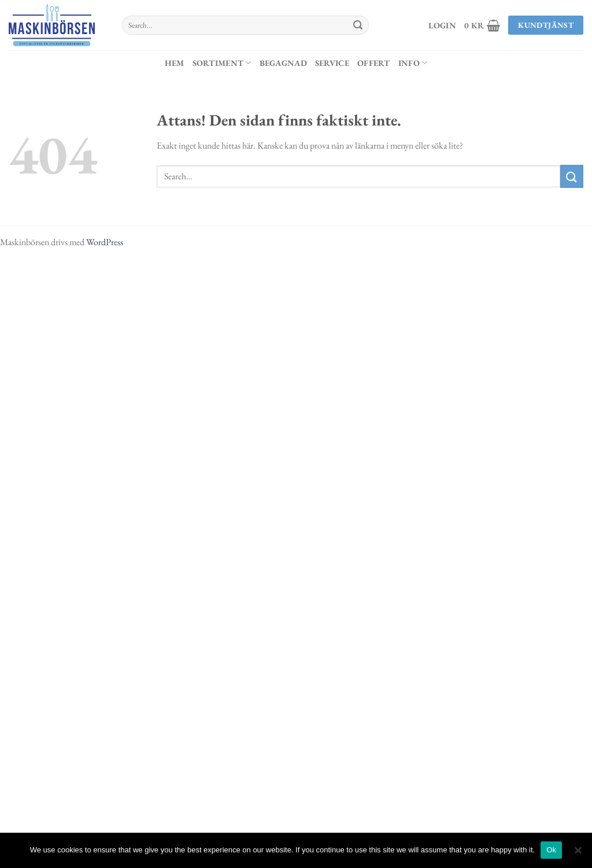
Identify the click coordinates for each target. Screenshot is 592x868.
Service (332, 63)
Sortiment (222, 63)
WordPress (105, 242)
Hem (175, 63)
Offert (374, 63)
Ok (551, 850)
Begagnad (283, 63)
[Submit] (358, 25)
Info (413, 63)
